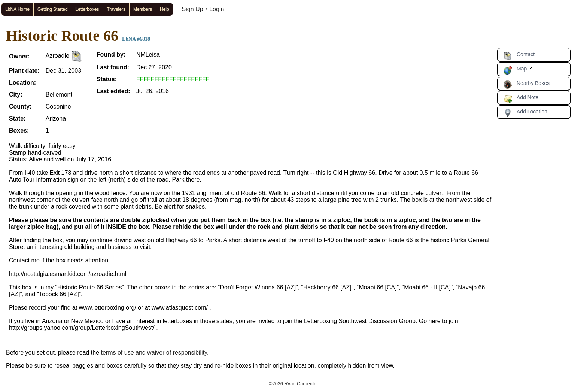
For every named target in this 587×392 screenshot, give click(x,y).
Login (217, 9)
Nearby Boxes (526, 85)
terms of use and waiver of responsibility (154, 353)
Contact (519, 56)
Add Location (525, 113)
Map (515, 70)
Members (143, 9)
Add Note (521, 99)
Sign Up (193, 9)
